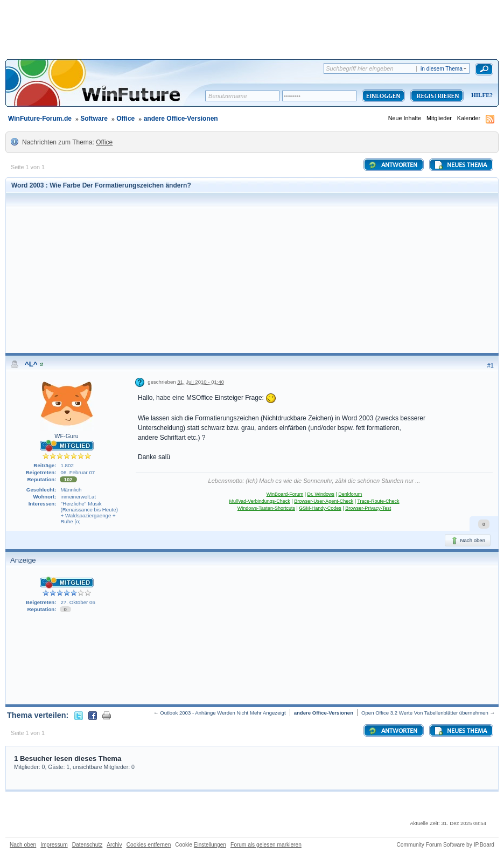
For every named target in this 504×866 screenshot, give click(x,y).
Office (125, 119)
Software (94, 119)
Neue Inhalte (405, 118)
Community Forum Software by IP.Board (445, 845)
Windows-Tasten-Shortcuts (266, 508)
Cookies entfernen (149, 845)
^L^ (31, 364)
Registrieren (437, 96)
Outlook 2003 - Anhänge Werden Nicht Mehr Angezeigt (223, 713)
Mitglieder (439, 118)
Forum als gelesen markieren (266, 845)
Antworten (393, 165)
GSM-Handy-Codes (320, 508)
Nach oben (468, 541)
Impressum (54, 845)
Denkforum (350, 494)
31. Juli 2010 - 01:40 (201, 382)
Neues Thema (460, 165)
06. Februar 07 (78, 472)
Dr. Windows (321, 494)
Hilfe (480, 95)
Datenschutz (87, 845)
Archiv (114, 845)
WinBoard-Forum (285, 494)
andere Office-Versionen (181, 119)
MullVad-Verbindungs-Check (259, 501)
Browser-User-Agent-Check (324, 501)
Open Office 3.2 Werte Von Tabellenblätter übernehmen (425, 713)
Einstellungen (210, 845)
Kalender (469, 118)
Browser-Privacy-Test (368, 508)
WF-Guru (66, 436)
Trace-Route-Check (378, 501)
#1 (491, 365)
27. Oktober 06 (78, 602)
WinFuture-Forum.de (40, 119)
